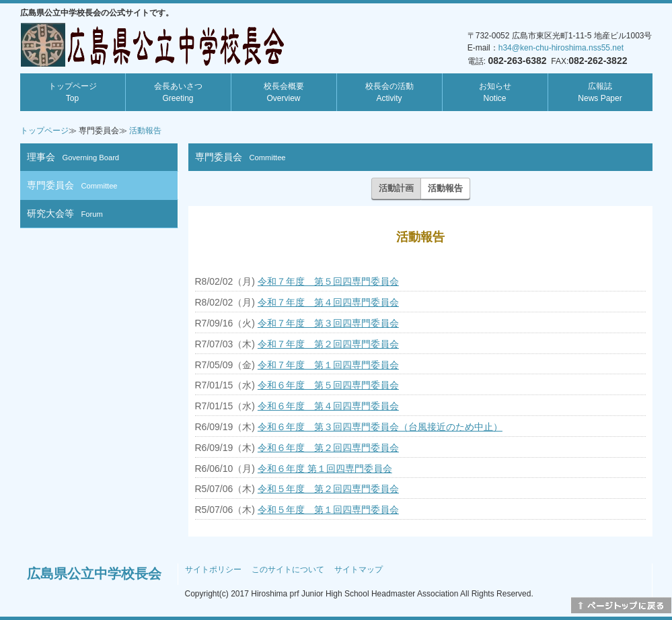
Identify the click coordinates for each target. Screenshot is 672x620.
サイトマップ (359, 570)
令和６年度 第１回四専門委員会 (325, 469)
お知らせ (495, 92)
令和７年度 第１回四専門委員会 (328, 365)
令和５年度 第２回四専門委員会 (328, 489)
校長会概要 (284, 92)
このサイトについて (288, 570)
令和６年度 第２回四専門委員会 (328, 448)
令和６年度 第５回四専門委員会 (328, 385)
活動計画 (396, 188)
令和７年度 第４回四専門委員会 (328, 302)
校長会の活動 (389, 92)
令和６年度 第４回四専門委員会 (328, 406)
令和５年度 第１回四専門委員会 (328, 510)
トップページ (73, 92)
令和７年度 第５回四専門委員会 (328, 281)
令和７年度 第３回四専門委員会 (328, 323)
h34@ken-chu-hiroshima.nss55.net (561, 48)
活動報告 (145, 131)
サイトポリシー (213, 570)
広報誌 (600, 92)
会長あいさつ (178, 92)
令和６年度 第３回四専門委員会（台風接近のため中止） (380, 427)
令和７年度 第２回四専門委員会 (328, 344)
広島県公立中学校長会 (94, 574)
